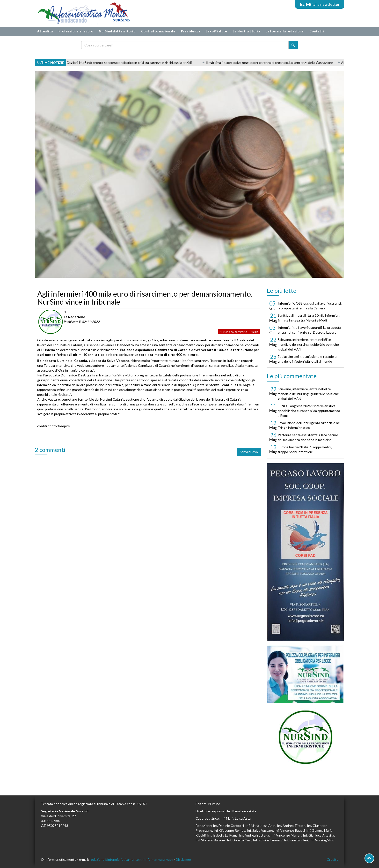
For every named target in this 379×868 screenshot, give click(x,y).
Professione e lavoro (76, 31)
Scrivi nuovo (249, 452)
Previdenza (191, 31)
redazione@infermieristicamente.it (116, 859)
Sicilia (255, 332)
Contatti (317, 31)
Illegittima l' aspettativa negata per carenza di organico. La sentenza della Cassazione (279, 63)
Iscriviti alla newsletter (320, 4)
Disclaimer (183, 859)
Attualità (45, 31)
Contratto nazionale (158, 31)
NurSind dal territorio (117, 31)
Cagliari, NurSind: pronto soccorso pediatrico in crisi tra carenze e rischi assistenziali (139, 63)
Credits (332, 859)
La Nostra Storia (246, 31)
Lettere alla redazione (285, 31)
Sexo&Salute (216, 31)
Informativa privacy (159, 859)
